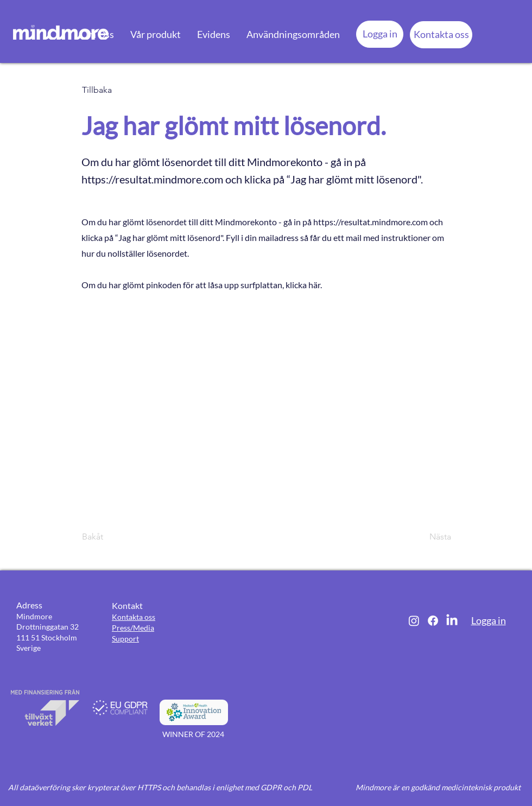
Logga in (489, 620)
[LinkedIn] (452, 621)
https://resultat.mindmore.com (152, 179)
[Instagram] (414, 621)
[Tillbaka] (118, 90)
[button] (97, 34)
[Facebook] (433, 621)
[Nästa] (424, 537)
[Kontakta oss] (441, 35)
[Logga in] (380, 34)
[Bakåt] (118, 537)
